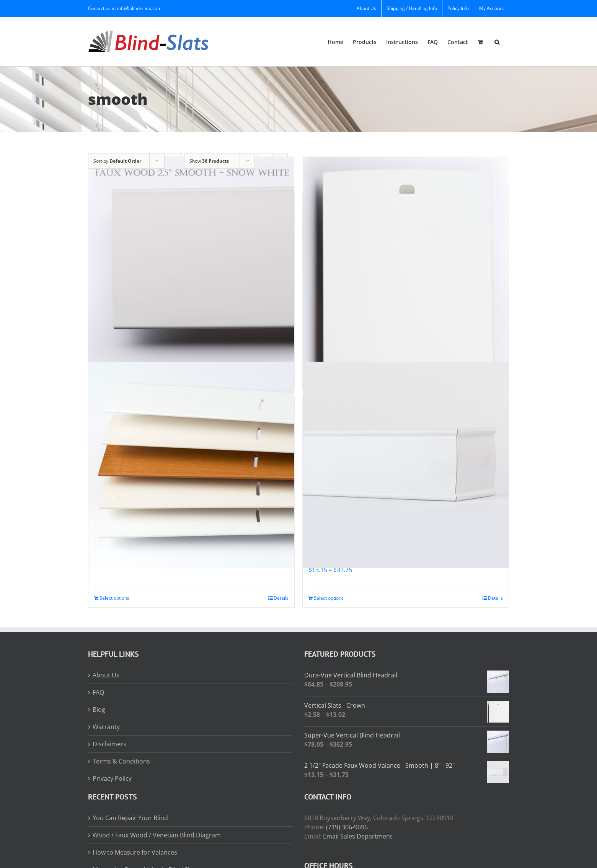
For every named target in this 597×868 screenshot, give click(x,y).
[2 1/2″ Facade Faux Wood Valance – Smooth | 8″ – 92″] (406, 465)
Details (281, 598)
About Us (106, 675)
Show (209, 161)
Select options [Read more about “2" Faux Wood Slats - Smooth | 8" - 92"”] (114, 598)
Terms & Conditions (121, 761)
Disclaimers (109, 744)
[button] (497, 42)
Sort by (117, 161)
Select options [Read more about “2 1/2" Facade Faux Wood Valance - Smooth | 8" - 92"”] (329, 598)
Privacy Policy (112, 778)
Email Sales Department (358, 836)
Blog (99, 710)
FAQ (98, 692)
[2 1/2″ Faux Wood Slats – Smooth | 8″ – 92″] (191, 259)
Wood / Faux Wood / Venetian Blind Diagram (157, 835)
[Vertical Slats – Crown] (406, 259)
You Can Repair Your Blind (130, 818)
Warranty (106, 727)
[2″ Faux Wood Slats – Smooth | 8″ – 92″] (191, 465)
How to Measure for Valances (135, 852)
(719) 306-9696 (347, 827)
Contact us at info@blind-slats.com (125, 8)
